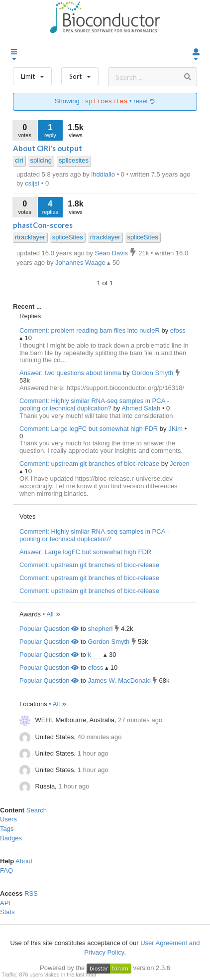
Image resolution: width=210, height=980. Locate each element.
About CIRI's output (48, 148)
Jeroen (180, 464)
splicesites (74, 160)
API (5, 903)
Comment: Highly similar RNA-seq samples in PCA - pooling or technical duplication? (94, 404)
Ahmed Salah (142, 408)
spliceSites (68, 237)
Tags (7, 829)
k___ (95, 655)
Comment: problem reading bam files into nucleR (90, 330)
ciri (19, 160)
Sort (80, 74)
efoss (178, 330)
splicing (41, 160)
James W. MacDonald (119, 681)
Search (37, 810)
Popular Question (49, 629)
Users (8, 819)
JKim (176, 429)
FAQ (6, 871)
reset (144, 101)
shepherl (100, 629)
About (24, 861)
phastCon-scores (43, 225)
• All (52, 614)
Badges (11, 838)
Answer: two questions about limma (70, 373)
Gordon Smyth (153, 373)
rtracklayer (30, 237)
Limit (32, 74)
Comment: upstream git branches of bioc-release (89, 464)
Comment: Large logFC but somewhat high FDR (89, 429)
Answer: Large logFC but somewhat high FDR (85, 552)
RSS (31, 893)
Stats (7, 912)
